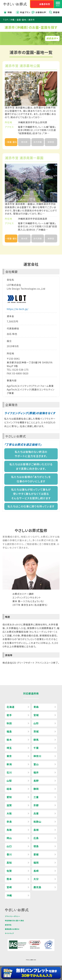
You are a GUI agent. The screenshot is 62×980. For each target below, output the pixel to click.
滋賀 (9, 805)
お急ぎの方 (45, 4)
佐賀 (9, 871)
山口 (9, 846)
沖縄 (9, 895)
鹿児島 (37, 887)
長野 (36, 781)
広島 (36, 838)
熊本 (9, 879)
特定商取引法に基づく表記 (14, 921)
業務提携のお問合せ (12, 929)
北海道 (10, 707)
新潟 (9, 764)
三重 (36, 797)
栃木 (9, 740)
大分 (36, 879)
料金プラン (25, 12)
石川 (9, 772)
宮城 (36, 715)
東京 (9, 756)
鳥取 (9, 830)
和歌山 (37, 822)
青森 (36, 707)
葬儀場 (56, 12)
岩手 (9, 715)
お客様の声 (41, 12)
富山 (36, 764)
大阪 (9, 813)
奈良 (9, 822)
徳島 (36, 846)
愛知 (9, 797)
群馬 (36, 740)
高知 (9, 863)
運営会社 (8, 925)
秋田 (9, 723)
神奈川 (37, 756)
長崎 (36, 871)
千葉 (36, 748)
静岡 (36, 789)
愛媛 (36, 854)
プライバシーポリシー (13, 916)
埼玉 (9, 748)
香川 (9, 854)
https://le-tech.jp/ (18, 309)
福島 (9, 731)
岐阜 (9, 789)
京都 (36, 805)
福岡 (36, 863)
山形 (36, 723)
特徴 (10, 12)
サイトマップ (9, 933)
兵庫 (36, 813)
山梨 (9, 781)
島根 (36, 830)
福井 (36, 772)
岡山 (9, 838)
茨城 (36, 731)
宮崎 (9, 887)
